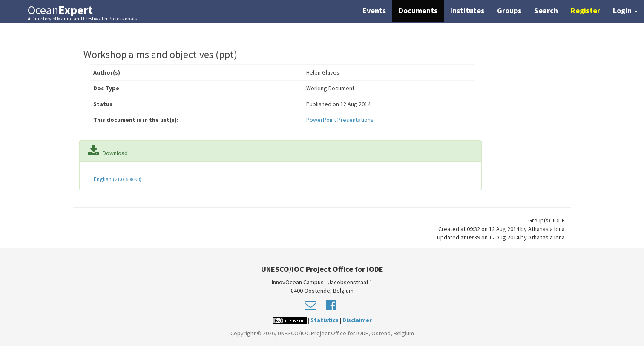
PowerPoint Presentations (340, 120)
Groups (509, 10)
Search (546, 10)
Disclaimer (357, 320)
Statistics (325, 320)
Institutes (467, 10)
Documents (418, 10)
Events (374, 10)
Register (585, 10)
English (117, 179)
